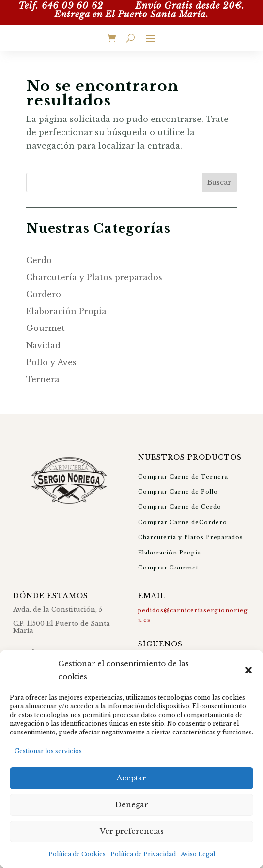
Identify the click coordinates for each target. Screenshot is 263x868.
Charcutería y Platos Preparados (191, 537)
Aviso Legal (198, 854)
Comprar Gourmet (168, 568)
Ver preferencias (132, 831)
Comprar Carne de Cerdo (180, 507)
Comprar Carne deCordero (183, 522)
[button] (248, 670)
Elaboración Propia (170, 553)
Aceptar (131, 778)
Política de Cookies (77, 854)
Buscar (219, 182)
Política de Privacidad (143, 854)
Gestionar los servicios (48, 751)
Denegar (132, 804)
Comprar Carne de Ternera (183, 477)
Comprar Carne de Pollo (178, 492)
